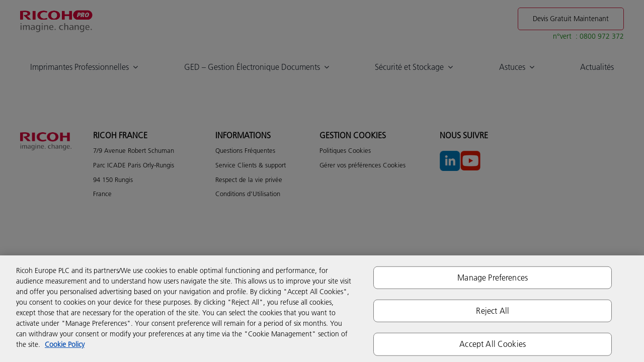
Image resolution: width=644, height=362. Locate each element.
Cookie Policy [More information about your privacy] (65, 344)
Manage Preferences (493, 278)
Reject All (493, 311)
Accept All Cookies (493, 344)
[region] (322, 309)
